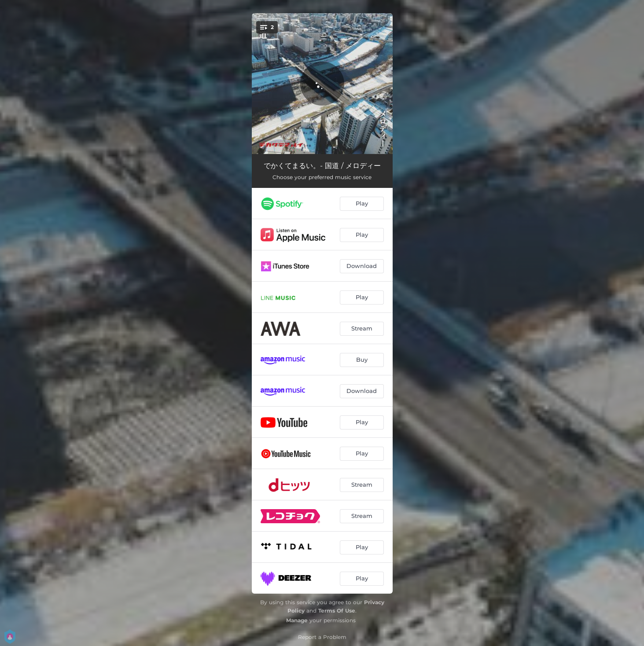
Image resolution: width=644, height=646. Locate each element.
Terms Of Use (337, 611)
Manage (297, 620)
